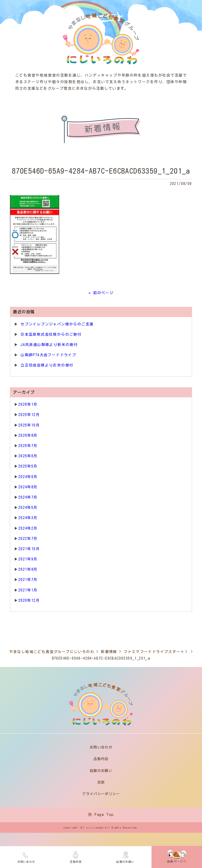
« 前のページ (101, 293)
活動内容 (76, 856)
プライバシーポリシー (101, 795)
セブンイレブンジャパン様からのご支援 (57, 324)
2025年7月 (28, 446)
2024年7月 (28, 497)
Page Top (101, 816)
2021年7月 (28, 580)
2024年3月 (28, 518)
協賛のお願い (125, 856)
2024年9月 (28, 477)
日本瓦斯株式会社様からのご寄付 (51, 334)
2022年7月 (28, 539)
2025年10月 (29, 425)
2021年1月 (28, 590)
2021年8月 (28, 569)
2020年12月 (29, 600)
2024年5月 (28, 508)
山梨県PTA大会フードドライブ (48, 355)
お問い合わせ (26, 856)
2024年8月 (28, 487)
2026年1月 (28, 404)
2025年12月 (29, 415)
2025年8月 (28, 435)
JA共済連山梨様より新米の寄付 (49, 345)
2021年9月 (28, 559)
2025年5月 (28, 466)
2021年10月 (29, 549)
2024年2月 (28, 528)
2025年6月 (28, 456)
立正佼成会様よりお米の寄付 (47, 365)
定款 (101, 783)
